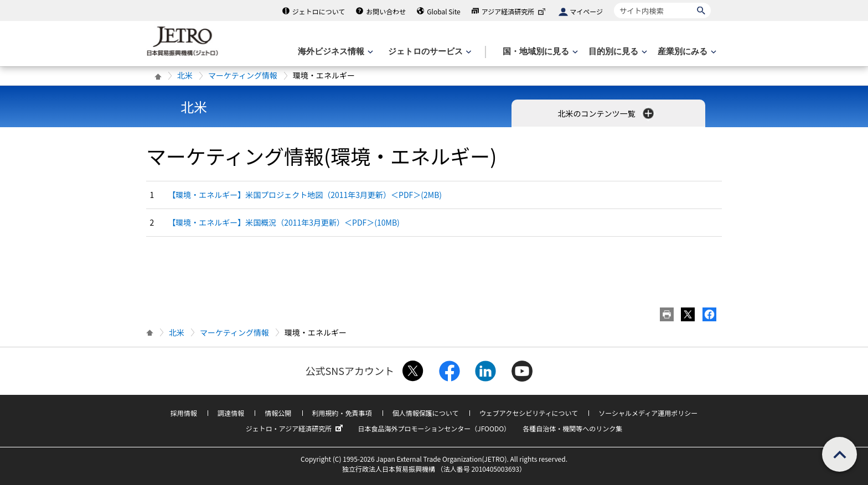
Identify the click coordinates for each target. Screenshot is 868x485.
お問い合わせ (386, 11)
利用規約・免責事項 (342, 413)
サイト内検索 (614, 2)
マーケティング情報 (243, 75)
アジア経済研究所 (515, 11)
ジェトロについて (319, 11)
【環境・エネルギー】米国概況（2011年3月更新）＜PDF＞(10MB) (284, 222)
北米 (185, 75)
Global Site (443, 11)
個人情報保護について (426, 413)
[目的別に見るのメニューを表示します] (617, 52)
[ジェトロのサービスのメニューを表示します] (429, 52)
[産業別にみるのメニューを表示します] (686, 52)
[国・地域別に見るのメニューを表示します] (539, 52)
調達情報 (231, 413)
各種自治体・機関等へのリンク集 (572, 428)
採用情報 (184, 413)
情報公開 (278, 413)
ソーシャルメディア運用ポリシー (648, 413)
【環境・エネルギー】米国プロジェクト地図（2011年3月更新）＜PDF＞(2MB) (305, 195)
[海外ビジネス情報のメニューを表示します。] (334, 52)
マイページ (586, 11)
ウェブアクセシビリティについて (529, 413)
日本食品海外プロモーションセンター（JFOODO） (434, 428)
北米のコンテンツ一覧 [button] (606, 113)
